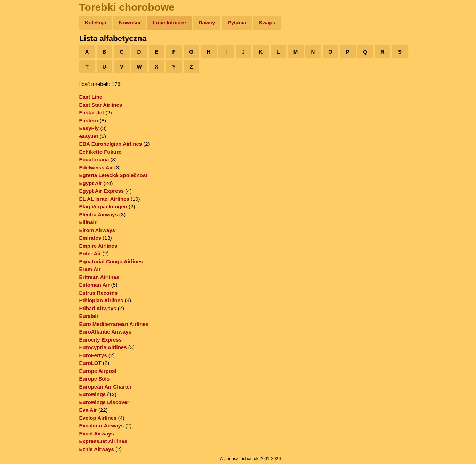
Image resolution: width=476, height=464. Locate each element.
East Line (91, 97)
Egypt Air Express (102, 191)
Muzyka (21, 103)
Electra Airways (99, 214)
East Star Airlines (101, 105)
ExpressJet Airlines (103, 441)
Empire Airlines (98, 246)
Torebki (21, 143)
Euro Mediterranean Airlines (114, 324)
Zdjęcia (21, 63)
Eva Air (88, 410)
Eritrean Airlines (99, 277)
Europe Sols (95, 379)
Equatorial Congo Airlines (111, 261)
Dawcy (207, 22)
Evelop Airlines (98, 418)
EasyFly (89, 128)
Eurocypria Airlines (103, 347)
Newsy (20, 76)
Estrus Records (99, 293)
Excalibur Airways (102, 426)
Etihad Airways (98, 308)
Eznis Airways (97, 449)
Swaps (267, 22)
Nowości (130, 22)
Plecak (20, 117)
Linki (18, 130)
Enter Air (90, 253)
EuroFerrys (93, 355)
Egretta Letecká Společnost (114, 175)
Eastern (89, 121)
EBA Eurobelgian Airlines (111, 144)
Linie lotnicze (170, 22)
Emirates (90, 238)
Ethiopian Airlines (101, 300)
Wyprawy (23, 50)
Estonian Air (95, 285)
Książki (21, 90)
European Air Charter (106, 387)
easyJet (89, 136)
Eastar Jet (92, 113)
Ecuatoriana (94, 159)
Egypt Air (91, 183)
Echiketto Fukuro (101, 152)
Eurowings (93, 394)
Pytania (237, 22)
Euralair (89, 316)
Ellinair (88, 222)
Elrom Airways (97, 230)
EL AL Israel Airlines (104, 199)
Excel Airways (97, 434)
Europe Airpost (98, 371)
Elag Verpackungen (103, 206)
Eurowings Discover (104, 402)
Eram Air (90, 269)
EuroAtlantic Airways (105, 332)
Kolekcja (96, 22)
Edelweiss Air (96, 167)
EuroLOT (90, 363)
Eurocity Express (101, 340)
